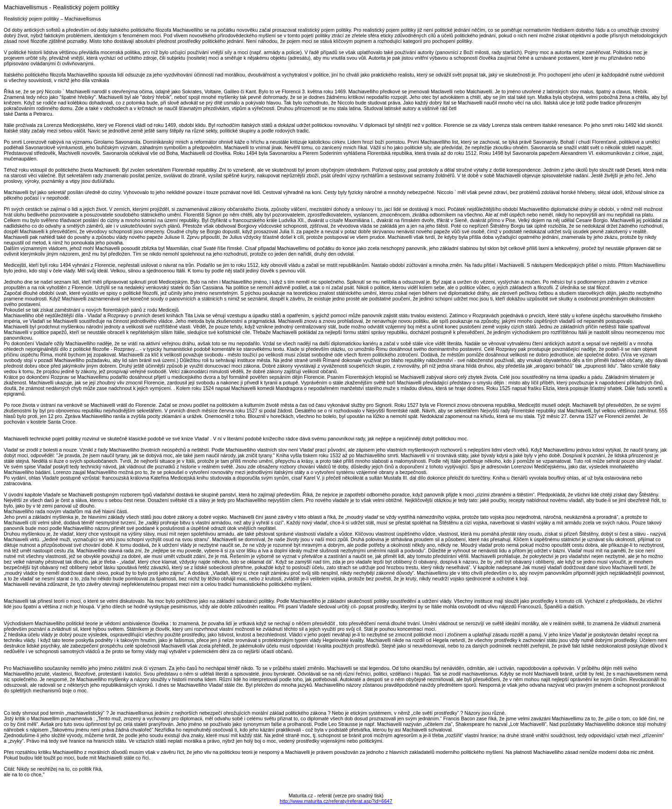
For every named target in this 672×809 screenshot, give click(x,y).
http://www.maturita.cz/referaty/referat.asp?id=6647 (336, 801)
